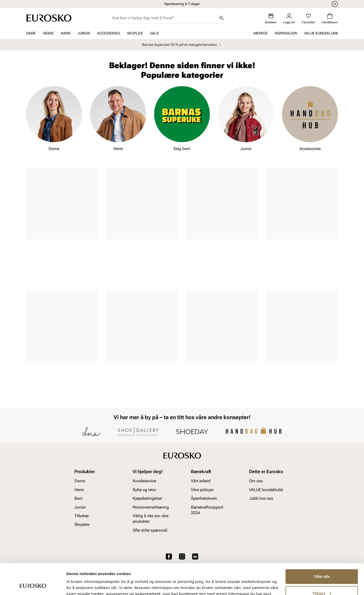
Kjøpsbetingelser (147, 498)
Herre (48, 33)
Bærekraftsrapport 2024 (207, 510)
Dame (31, 33)
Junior (84, 33)
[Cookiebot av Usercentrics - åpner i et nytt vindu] (33, 585)
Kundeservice (144, 481)
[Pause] (334, 4)
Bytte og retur (144, 490)
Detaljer (73, 585)
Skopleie (135, 33)
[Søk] (222, 18)
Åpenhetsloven (204, 498)
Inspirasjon (286, 33)
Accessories (109, 33)
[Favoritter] (308, 19)
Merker (261, 33)
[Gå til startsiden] (49, 18)
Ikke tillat (322, 581)
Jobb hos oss (261, 498)
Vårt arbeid (201, 481)
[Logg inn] (289, 19)
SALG (155, 33)
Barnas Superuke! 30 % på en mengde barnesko (182, 45)
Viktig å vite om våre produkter (150, 519)
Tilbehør (82, 516)
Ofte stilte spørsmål (150, 530)
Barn (66, 33)
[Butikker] (271, 19)
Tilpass (322, 564)
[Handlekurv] (330, 19)
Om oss (256, 481)
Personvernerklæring (151, 507)
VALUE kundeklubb (321, 33)
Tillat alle (322, 548)
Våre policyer (202, 490)
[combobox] (164, 18)
